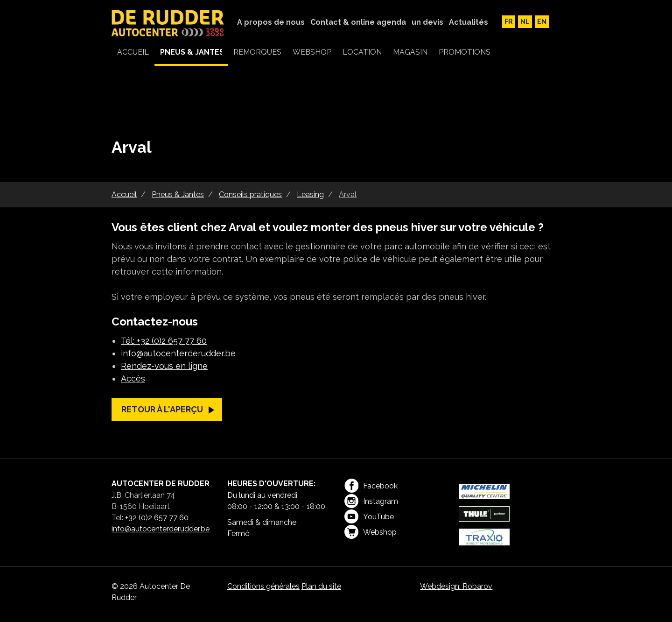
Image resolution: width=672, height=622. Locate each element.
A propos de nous (271, 22)
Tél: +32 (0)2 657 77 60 (164, 341)
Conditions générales (263, 586)
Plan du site (321, 586)
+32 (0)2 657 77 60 (157, 518)
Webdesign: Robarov (456, 586)
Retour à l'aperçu (162, 409)
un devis (427, 22)
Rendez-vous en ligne (164, 366)
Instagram (371, 501)
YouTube (369, 516)
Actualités (469, 22)
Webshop (371, 532)
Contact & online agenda (358, 22)
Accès (133, 378)
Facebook (371, 486)
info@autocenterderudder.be (178, 353)
